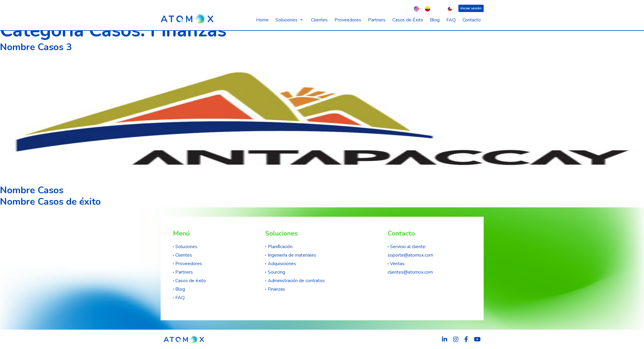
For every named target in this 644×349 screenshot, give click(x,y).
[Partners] (377, 20)
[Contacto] (472, 20)
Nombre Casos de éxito (50, 202)
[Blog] (435, 20)
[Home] (262, 20)
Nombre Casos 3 (36, 47)
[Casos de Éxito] (408, 20)
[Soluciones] (290, 20)
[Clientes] (319, 20)
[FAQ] (451, 20)
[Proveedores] (348, 20)
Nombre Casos (32, 190)
